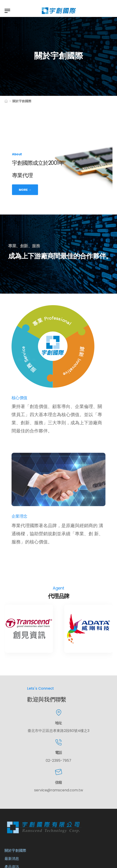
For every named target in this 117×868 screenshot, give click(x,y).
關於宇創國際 (15, 850)
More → (25, 190)
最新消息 (12, 859)
